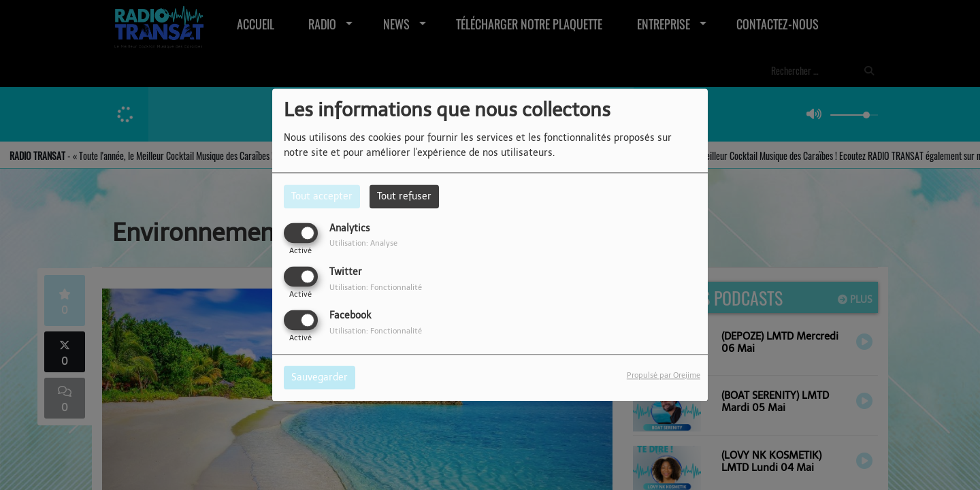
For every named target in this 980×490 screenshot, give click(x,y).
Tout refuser (404, 196)
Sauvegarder (320, 378)
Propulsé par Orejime (664, 376)
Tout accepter (322, 196)
